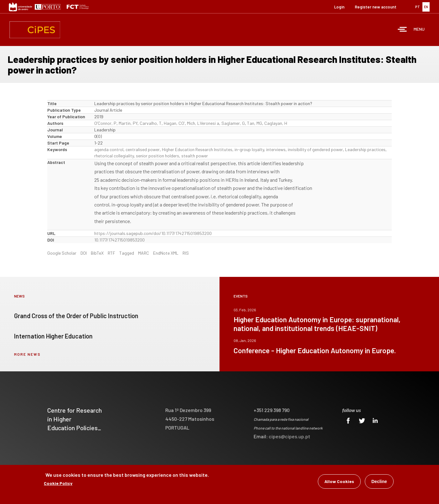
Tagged (127, 253)
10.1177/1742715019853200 (119, 240)
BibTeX (97, 253)
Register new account (376, 7)
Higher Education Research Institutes (197, 149)
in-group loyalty (249, 149)
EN (426, 7)
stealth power (195, 156)
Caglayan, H (276, 123)
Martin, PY (128, 123)
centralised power (143, 149)
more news (27, 354)
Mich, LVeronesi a (203, 123)
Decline (379, 482)
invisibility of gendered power (315, 149)
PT (418, 7)
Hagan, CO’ (174, 123)
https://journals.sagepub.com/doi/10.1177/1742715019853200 (153, 233)
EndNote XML (166, 253)
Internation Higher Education (53, 336)
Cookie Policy (58, 484)
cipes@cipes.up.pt (289, 436)
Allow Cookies (339, 482)
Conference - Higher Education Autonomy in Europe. (315, 350)
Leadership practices (365, 149)
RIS (186, 253)
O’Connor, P (105, 123)
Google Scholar (62, 253)
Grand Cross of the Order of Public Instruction (76, 316)
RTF (111, 253)
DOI (84, 253)
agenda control (109, 149)
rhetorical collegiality (114, 156)
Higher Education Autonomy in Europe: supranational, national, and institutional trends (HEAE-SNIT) (317, 324)
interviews (276, 149)
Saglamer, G (233, 123)
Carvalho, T (151, 123)
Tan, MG (255, 123)
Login (339, 7)
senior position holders (158, 156)
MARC (144, 253)
